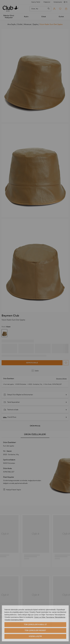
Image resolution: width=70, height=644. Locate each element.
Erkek (44, 17)
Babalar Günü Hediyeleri (9, 17)
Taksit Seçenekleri (12, 402)
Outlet (61, 17)
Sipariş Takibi (36, 2)
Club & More (10, 417)
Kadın (26, 17)
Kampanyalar (58, 2)
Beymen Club (10, 316)
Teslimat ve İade (11, 410)
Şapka (35, 371)
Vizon (6, 327)
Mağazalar (47, 2)
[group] (4, 333)
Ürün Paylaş (35, 426)
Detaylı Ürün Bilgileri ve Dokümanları (18, 395)
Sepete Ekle (32, 363)
